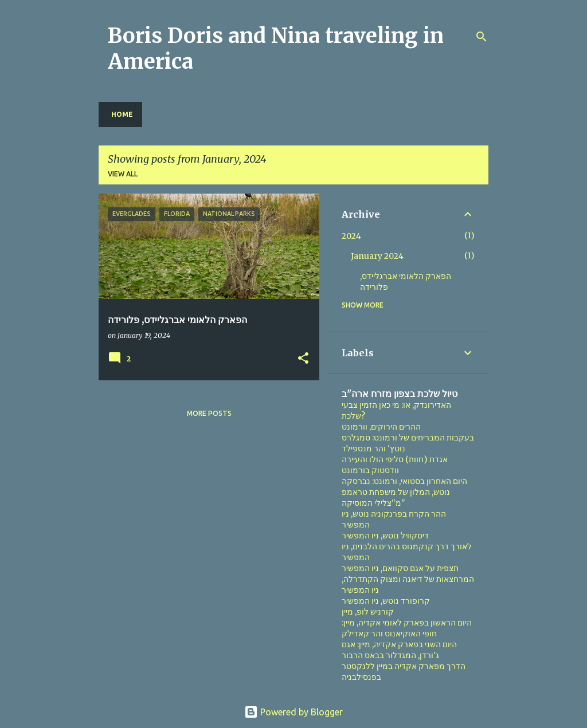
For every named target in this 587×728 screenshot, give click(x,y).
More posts (209, 413)
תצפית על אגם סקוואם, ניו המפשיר (400, 568)
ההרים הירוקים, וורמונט (381, 427)
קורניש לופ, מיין (368, 612)
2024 (351, 236)
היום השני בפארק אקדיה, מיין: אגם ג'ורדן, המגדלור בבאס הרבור (399, 650)
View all (123, 174)
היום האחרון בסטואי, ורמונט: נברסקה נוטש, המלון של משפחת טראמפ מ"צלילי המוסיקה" (404, 492)
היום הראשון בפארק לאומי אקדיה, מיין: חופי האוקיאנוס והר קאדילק (407, 628)
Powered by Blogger (293, 712)
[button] (303, 359)
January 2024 (377, 256)
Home (122, 114)
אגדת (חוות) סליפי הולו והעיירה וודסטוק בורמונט (395, 465)
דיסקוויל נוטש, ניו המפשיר (385, 536)
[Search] (482, 37)
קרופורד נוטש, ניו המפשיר (386, 601)
